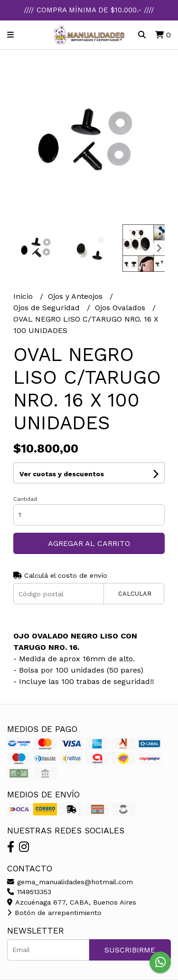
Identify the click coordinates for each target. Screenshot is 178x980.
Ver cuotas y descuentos (62, 474)
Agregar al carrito (89, 543)
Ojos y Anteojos (76, 296)
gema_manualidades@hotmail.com (70, 882)
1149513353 (29, 892)
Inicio (24, 296)
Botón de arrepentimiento (54, 913)
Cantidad (25, 499)
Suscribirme (130, 950)
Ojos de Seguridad (48, 308)
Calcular (135, 594)
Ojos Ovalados (121, 308)
